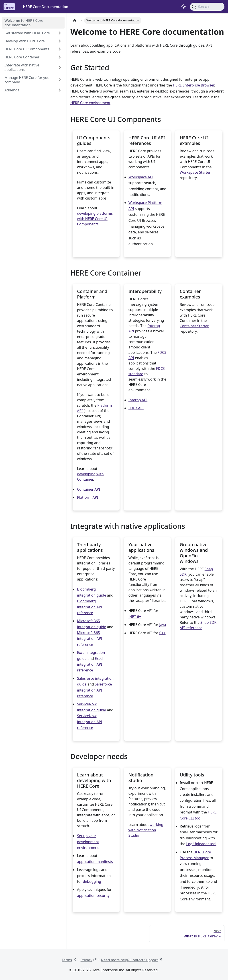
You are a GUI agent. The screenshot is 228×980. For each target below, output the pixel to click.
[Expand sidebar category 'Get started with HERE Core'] (59, 33)
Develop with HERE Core (25, 41)
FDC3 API (136, 408)
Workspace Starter (195, 172)
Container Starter (194, 326)
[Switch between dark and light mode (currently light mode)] (184, 7)
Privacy (89, 960)
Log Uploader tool (201, 844)
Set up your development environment (88, 842)
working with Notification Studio (146, 830)
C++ (162, 633)
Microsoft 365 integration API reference (90, 639)
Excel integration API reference (90, 664)
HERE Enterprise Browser (193, 85)
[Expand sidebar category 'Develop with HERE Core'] (59, 41)
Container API (89, 489)
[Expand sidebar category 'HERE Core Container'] (59, 57)
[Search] (207, 7)
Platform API (88, 497)
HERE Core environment (90, 103)
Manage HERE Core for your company (28, 80)
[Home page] (75, 20)
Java (163, 625)
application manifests (95, 862)
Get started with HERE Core (27, 33)
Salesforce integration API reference (95, 690)
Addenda (12, 90)
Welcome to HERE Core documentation (24, 23)
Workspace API (141, 177)
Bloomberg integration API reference (90, 607)
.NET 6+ (135, 617)
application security (93, 896)
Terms (69, 960)
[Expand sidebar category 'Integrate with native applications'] (59, 67)
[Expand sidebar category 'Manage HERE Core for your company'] (59, 80)
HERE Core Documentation (46, 7)
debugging (92, 881)
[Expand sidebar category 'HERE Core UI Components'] (59, 49)
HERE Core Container (22, 57)
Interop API (138, 400)
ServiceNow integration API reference (90, 722)
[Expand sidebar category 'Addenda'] (59, 90)
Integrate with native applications (22, 67)
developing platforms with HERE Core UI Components (95, 219)
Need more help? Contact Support (131, 960)
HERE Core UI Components (27, 49)
